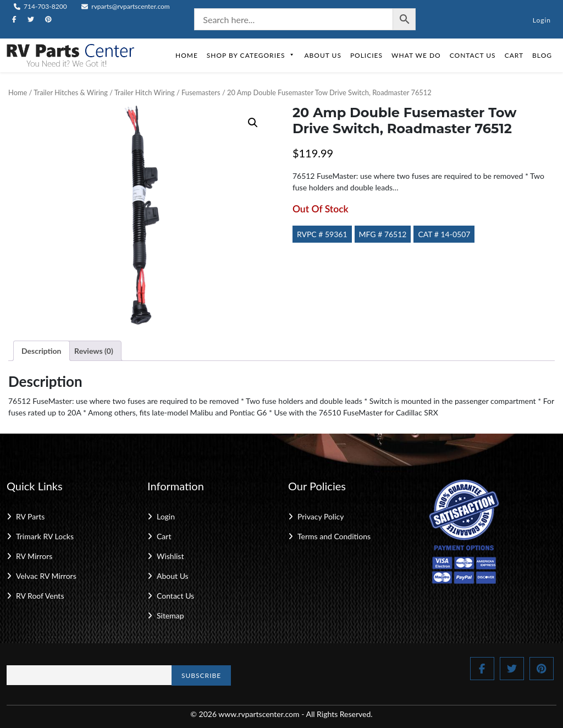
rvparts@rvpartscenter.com (126, 6)
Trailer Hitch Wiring (145, 92)
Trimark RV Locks (45, 536)
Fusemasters (201, 92)
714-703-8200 (40, 6)
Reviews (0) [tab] (94, 351)
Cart (514, 55)
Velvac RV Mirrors (46, 576)
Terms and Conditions (334, 536)
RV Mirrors (34, 556)
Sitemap (170, 615)
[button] (253, 123)
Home (187, 55)
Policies (366, 55)
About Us (322, 55)
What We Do (416, 55)
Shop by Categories (251, 55)
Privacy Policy (321, 516)
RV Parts (30, 516)
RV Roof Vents (40, 596)
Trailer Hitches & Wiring (71, 92)
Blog (542, 55)
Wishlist (170, 556)
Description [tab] (42, 351)
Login (542, 20)
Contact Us (473, 55)
